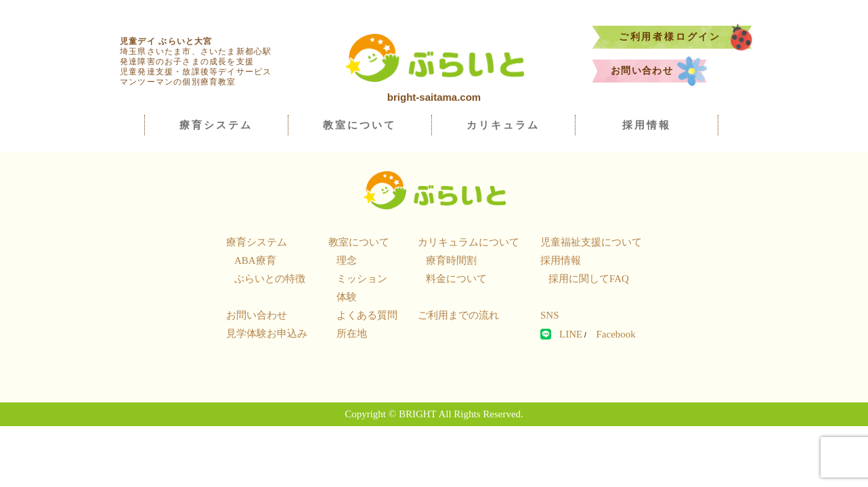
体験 (347, 297)
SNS (550, 315)
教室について (360, 125)
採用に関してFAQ (589, 279)
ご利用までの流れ (458, 315)
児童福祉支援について (591, 242)
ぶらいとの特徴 (270, 279)
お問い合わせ (659, 71)
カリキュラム (503, 125)
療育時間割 (451, 260)
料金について (456, 279)
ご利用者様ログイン (686, 37)
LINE (571, 334)
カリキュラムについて (469, 242)
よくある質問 (367, 315)
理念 (347, 260)
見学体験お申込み (267, 333)
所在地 (352, 333)
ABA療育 (255, 260)
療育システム (216, 125)
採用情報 (647, 125)
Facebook (615, 334)
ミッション (362, 279)
